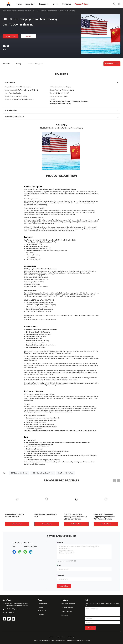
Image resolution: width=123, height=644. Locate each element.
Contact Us (41, 615)
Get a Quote (28, 317)
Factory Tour (41, 607)
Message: (60, 542)
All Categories (65, 615)
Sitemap (51, 637)
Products (11, 11)
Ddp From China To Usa (66, 473)
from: (59, 565)
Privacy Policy (70, 637)
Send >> (90, 628)
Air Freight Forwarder (67, 612)
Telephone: (61, 575)
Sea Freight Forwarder (67, 608)
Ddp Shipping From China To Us (43, 473)
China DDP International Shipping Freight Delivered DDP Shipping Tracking (104, 517)
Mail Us (28, 36)
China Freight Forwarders (68, 604)
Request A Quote (112, 63)
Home (5, 11)
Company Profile (42, 603)
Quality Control (42, 611)
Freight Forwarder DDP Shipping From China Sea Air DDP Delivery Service (75, 517)
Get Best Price (11, 36)
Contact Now (64, 586)
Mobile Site (60, 637)
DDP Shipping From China (23, 11)
